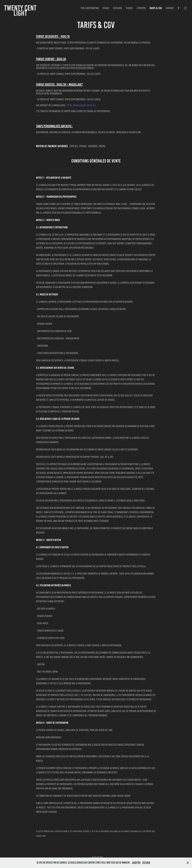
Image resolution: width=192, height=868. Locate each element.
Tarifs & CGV (156, 8)
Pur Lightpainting (90, 8)
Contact (170, 8)
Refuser (146, 863)
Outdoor (118, 8)
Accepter (136, 863)
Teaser (129, 8)
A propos (141, 8)
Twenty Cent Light (21, 11)
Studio (106, 8)
